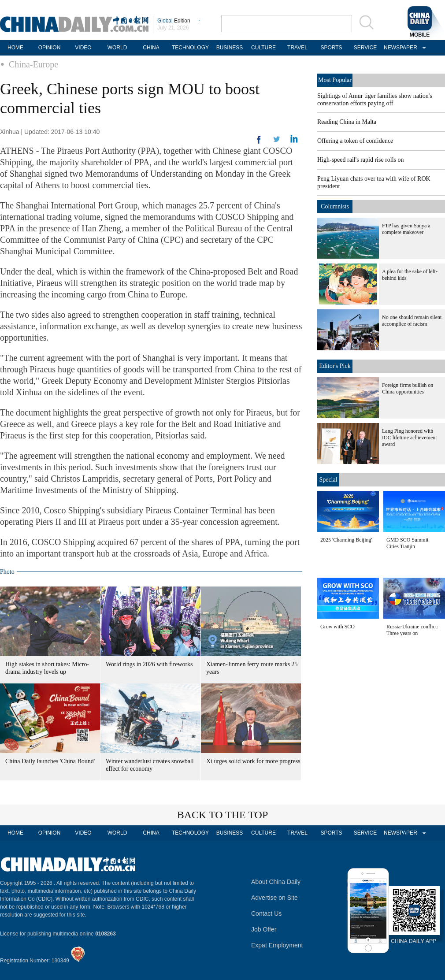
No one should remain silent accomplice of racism (412, 321)
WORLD (117, 48)
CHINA (151, 48)
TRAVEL (297, 48)
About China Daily (276, 882)
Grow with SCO (337, 627)
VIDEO (83, 48)
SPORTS (331, 48)
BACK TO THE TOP (223, 815)
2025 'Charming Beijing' (346, 540)
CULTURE (263, 48)
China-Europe (33, 64)
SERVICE (365, 48)
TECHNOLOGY (190, 48)
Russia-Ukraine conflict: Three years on (412, 630)
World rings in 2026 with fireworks (149, 664)
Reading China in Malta (347, 122)
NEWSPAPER (399, 48)
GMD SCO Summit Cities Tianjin (407, 543)
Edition (174, 21)
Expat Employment (277, 945)
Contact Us (266, 913)
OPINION (50, 48)
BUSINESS (230, 48)
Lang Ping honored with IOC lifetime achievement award (410, 438)
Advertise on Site (274, 898)
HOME (15, 48)
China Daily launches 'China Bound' (50, 761)
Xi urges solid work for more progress (253, 761)
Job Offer (264, 929)
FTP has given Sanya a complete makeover (406, 229)
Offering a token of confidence (355, 141)
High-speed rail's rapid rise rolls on (361, 160)
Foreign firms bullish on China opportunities (408, 388)
